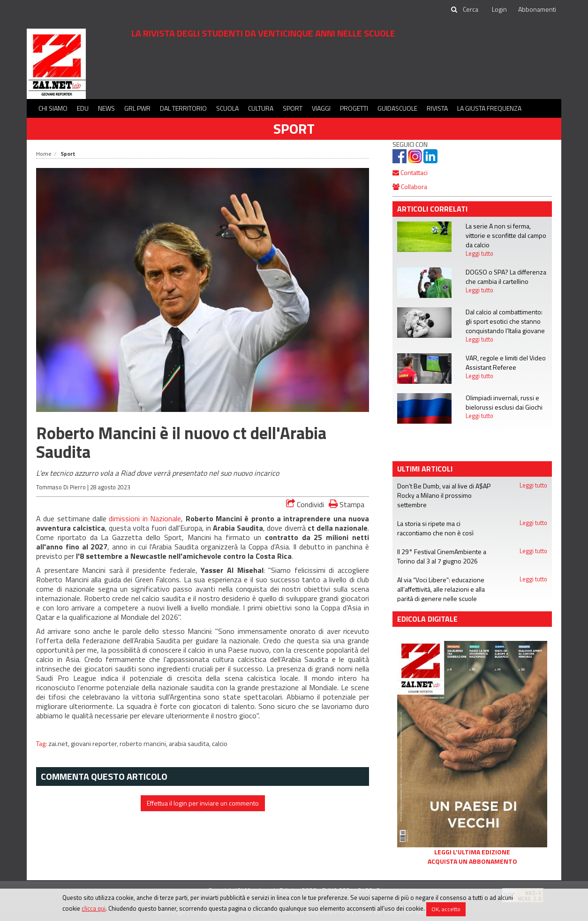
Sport (293, 108)
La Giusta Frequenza (489, 108)
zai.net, (60, 744)
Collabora (410, 186)
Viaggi (321, 108)
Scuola (227, 108)
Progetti (354, 108)
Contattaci (410, 172)
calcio (220, 744)
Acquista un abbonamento (472, 861)
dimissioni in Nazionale (145, 518)
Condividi (305, 504)
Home (44, 154)
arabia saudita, (190, 744)
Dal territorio (183, 108)
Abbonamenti (537, 9)
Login (499, 9)
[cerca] (471, 9)
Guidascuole (397, 108)
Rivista (437, 108)
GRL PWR (137, 108)
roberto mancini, (144, 744)
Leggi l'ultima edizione (472, 852)
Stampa (347, 504)
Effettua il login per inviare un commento (203, 803)
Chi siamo (53, 108)
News (106, 108)
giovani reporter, (95, 744)
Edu (83, 108)
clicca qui (94, 908)
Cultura (261, 108)
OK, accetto (446, 909)
